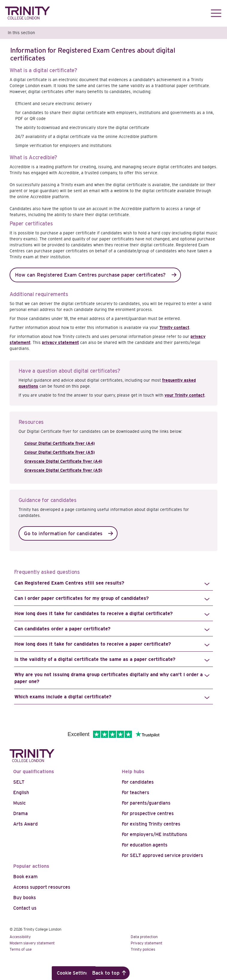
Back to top (106, 973)
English (21, 792)
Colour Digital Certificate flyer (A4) (60, 443)
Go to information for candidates (63, 534)
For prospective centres (148, 813)
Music (19, 803)
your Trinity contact (185, 395)
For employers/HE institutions (154, 834)
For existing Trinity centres (151, 824)
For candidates (138, 782)
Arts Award (25, 824)
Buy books (25, 898)
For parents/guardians (146, 803)
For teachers (135, 792)
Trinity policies (143, 949)
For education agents (145, 845)
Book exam (25, 877)
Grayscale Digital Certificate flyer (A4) (63, 461)
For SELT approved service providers (162, 855)
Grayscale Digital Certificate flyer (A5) (63, 470)
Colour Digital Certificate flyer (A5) (60, 452)
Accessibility (20, 937)
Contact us (25, 908)
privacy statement (60, 342)
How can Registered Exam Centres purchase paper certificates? (90, 275)
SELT (19, 782)
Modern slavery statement (32, 943)
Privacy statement (147, 943)
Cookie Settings (74, 973)
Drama (20, 813)
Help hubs (133, 772)
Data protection (144, 937)
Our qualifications (34, 772)
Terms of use (21, 949)
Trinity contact (174, 327)
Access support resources (42, 887)
